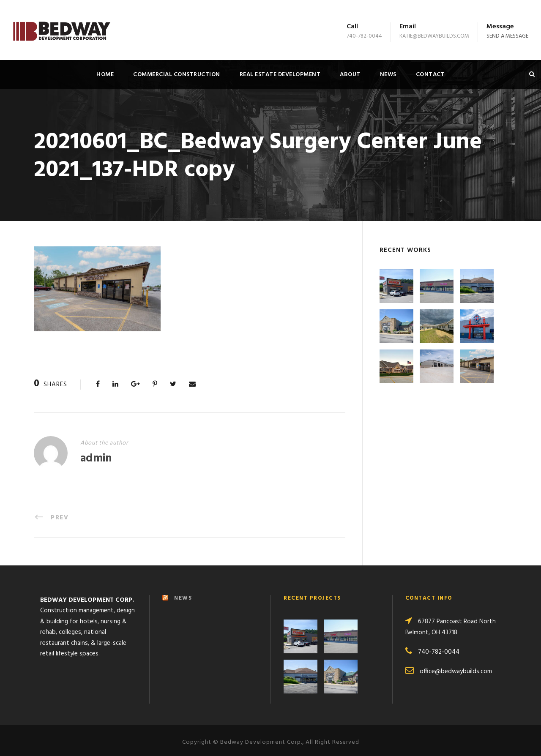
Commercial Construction (177, 75)
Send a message (507, 36)
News (388, 75)
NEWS (183, 594)
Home (105, 75)
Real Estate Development (280, 75)
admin (96, 459)
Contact (430, 75)
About (350, 75)
